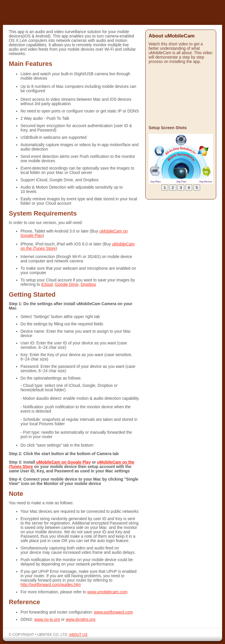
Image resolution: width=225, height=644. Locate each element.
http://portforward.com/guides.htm (51, 585)
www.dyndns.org (80, 620)
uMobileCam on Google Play (63, 462)
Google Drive (67, 285)
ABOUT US (78, 635)
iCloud (47, 285)
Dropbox (88, 285)
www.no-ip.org (47, 620)
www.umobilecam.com (107, 592)
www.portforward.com (114, 612)
